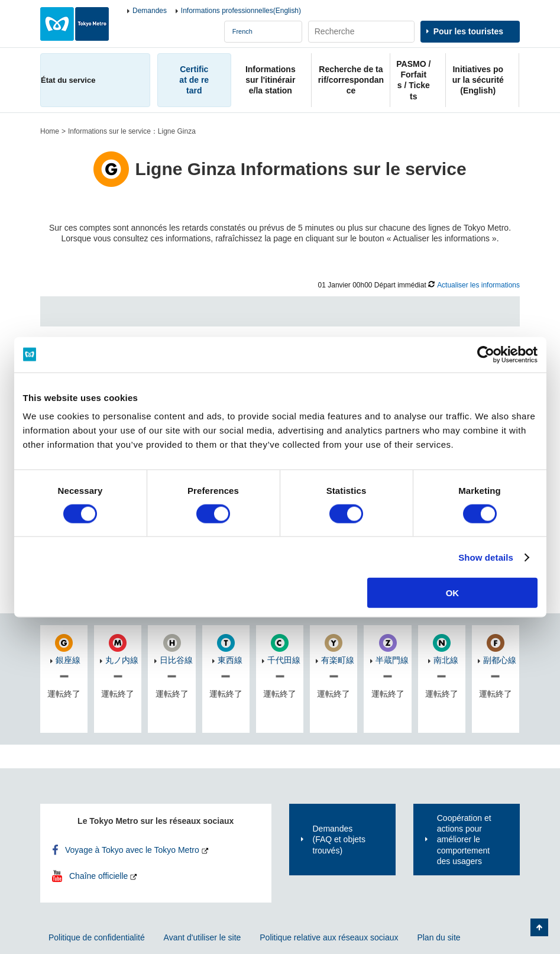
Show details (486, 557)
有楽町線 (338, 660)
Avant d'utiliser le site (203, 937)
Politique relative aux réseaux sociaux (329, 937)
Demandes (150, 11)
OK (453, 593)
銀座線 (68, 660)
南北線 (446, 660)
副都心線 (500, 660)
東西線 (230, 660)
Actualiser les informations (478, 285)
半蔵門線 (392, 660)
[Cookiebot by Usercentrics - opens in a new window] (486, 354)
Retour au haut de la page (539, 927)
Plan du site (438, 937)
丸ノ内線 (122, 660)
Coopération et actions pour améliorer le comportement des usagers (464, 840)
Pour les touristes (468, 31)
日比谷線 (176, 660)
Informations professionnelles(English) (241, 11)
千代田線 (284, 660)
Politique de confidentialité (97, 937)
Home (50, 131)
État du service (68, 80)
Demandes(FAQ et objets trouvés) (339, 839)
